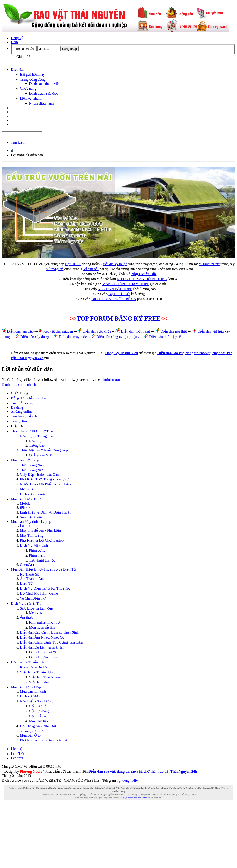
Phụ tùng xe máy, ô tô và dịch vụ (44, 740)
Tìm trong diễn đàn (25, 416)
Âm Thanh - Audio (34, 579)
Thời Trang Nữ (31, 470)
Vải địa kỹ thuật (115, 264)
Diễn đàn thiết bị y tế (165, 337)
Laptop (25, 526)
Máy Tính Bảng (32, 535)
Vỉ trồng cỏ (55, 269)
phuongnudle (128, 780)
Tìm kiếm (18, 142)
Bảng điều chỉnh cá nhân (29, 398)
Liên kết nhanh (31, 98)
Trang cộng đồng (33, 79)
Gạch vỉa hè (38, 716)
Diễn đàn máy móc (73, 337)
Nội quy (35, 441)
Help (14, 42)
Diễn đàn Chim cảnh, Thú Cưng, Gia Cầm (51, 642)
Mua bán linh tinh (33, 691)
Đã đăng (17, 407)
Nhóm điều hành (41, 103)
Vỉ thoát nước (209, 264)
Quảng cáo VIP (40, 455)
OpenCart (27, 565)
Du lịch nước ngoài (43, 657)
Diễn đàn (18, 69)
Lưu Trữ (17, 754)
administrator (110, 380)
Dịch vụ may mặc (33, 494)
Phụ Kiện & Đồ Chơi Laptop (42, 540)
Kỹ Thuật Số (30, 574)
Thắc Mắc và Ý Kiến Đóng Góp (44, 450)
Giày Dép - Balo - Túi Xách (40, 474)
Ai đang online (22, 411)
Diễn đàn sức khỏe (97, 331)
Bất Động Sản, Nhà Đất (38, 726)
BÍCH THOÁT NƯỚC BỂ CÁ (114, 299)
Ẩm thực (26, 617)
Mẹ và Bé (27, 489)
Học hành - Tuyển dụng (29, 662)
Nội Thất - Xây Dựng (36, 701)
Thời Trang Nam (32, 465)
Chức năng (28, 88)
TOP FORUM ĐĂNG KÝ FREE (119, 318)
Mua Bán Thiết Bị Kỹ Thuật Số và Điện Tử (43, 569)
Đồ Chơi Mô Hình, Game (39, 593)
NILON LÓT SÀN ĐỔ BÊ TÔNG (142, 279)
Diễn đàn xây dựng (35, 337)
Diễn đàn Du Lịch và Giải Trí (42, 647)
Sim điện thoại (31, 517)
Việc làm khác (40, 682)
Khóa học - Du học (34, 667)
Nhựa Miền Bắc (144, 274)
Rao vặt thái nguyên (58, 331)
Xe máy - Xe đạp (33, 731)
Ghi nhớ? (21, 57)
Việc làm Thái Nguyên (46, 677)
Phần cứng (37, 550)
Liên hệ (17, 749)
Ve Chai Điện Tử (33, 598)
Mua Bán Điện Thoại (27, 499)
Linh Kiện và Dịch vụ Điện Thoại (45, 512)
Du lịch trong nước (43, 652)
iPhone (25, 508)
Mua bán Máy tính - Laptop (31, 522)
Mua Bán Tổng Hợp (26, 687)
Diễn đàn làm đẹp (20, 331)
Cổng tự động (40, 706)
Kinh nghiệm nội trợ (44, 622)
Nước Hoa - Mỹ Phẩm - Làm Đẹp (45, 484)
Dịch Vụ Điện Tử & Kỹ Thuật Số (45, 588)
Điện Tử (26, 583)
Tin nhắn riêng (22, 403)
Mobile (25, 503)
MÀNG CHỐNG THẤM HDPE (126, 284)
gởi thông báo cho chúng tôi (137, 798)
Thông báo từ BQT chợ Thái (32, 431)
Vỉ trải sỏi (91, 269)
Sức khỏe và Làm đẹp (37, 608)
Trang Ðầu (19, 421)
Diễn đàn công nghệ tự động (118, 337)
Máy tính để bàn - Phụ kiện (40, 530)
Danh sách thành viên (45, 84)
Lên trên (17, 758)
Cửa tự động (39, 711)
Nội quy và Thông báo (37, 436)
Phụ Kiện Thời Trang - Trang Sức (45, 479)
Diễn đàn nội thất (174, 331)
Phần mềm (37, 555)
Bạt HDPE (73, 264)
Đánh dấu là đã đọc (43, 93)
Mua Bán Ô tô (30, 735)
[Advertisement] (118, 834)
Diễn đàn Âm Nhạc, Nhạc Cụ (42, 637)
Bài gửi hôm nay (32, 74)
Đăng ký (17, 38)
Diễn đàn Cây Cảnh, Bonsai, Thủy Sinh (49, 632)
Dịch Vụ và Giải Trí (26, 603)
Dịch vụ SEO (30, 696)
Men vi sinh (38, 613)
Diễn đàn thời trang (135, 331)
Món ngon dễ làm (42, 627)
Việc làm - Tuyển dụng (37, 672)
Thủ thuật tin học (42, 560)
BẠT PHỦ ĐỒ (119, 294)
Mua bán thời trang (25, 460)
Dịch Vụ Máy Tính (34, 545)
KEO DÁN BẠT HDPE (115, 289)
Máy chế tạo (38, 721)
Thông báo (37, 445)
